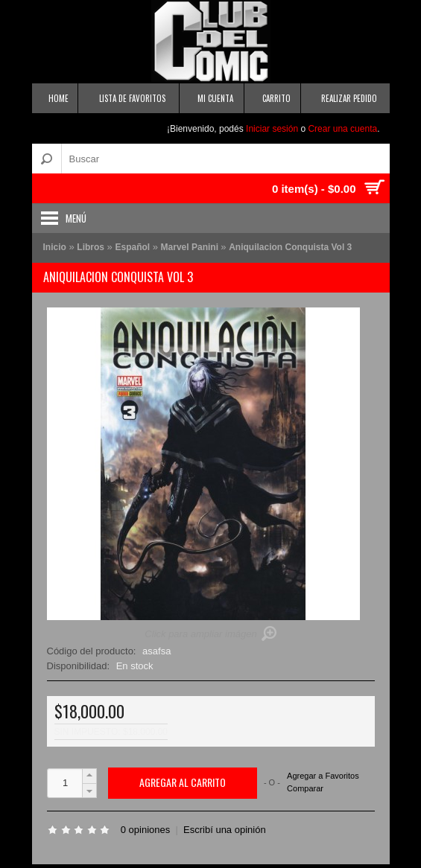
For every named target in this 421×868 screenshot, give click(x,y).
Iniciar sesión (272, 129)
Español (132, 247)
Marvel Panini (191, 247)
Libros (91, 247)
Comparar (305, 788)
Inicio (55, 247)
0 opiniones (146, 830)
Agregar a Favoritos (323, 776)
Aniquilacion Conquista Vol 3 (290, 247)
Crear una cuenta (342, 129)
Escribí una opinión (225, 830)
